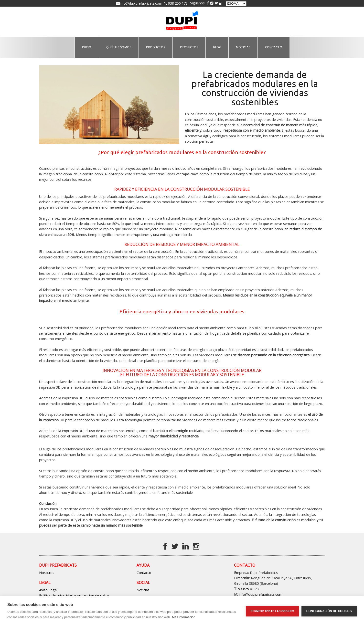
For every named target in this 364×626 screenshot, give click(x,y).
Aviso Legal (48, 590)
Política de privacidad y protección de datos (74, 595)
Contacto (144, 573)
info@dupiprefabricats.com (141, 3)
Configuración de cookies (329, 611)
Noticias (143, 590)
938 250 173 (177, 3)
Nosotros (47, 573)
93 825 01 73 (248, 589)
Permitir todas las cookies (272, 611)
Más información (184, 617)
